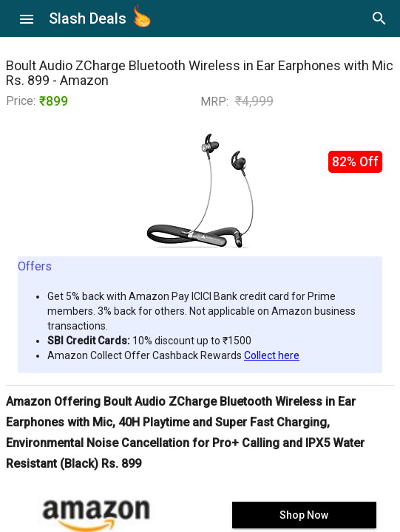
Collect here (272, 355)
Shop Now (304, 515)
